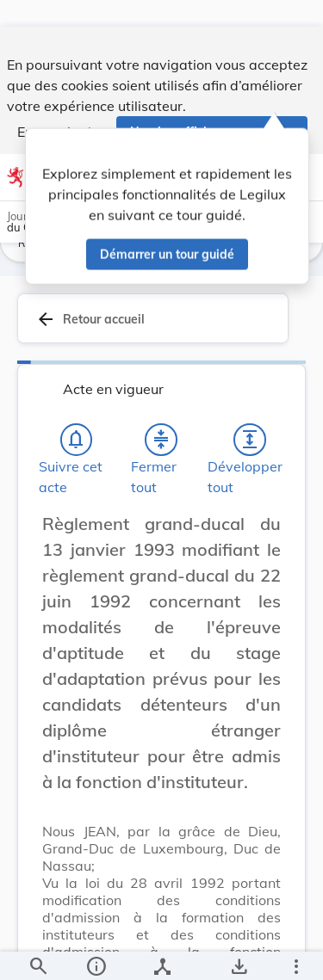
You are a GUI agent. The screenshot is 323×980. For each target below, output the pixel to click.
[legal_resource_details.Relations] (161, 952)
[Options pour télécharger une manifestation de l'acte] (238, 952)
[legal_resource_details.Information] (95, 952)
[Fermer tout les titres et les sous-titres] (161, 448)
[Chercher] (38, 952)
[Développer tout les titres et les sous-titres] (250, 448)
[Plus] (295, 952)
